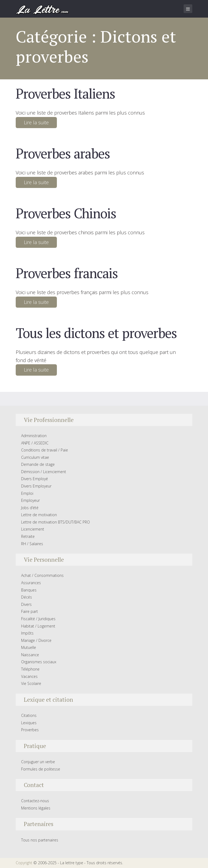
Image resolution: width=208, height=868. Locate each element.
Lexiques (29, 723)
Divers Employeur (36, 486)
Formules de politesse (41, 769)
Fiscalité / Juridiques (38, 619)
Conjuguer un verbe (38, 762)
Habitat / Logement (38, 626)
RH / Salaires (32, 544)
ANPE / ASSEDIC (35, 443)
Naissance (30, 655)
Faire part (30, 611)
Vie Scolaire (31, 683)
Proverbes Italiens (65, 93)
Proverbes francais (67, 273)
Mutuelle (29, 647)
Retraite (28, 536)
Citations (29, 715)
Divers (26, 604)
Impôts (27, 633)
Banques (29, 590)
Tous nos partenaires (40, 840)
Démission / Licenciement (44, 472)
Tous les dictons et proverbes (96, 333)
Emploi (27, 493)
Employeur (30, 500)
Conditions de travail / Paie (45, 450)
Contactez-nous (35, 801)
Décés (27, 597)
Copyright (24, 863)
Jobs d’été (30, 508)
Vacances (29, 676)
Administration (34, 436)
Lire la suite (36, 122)
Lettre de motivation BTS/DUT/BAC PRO (56, 522)
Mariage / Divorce (36, 640)
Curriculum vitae (35, 457)
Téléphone (30, 669)
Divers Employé (35, 479)
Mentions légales (36, 808)
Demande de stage (38, 464)
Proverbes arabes (63, 153)
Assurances (31, 583)
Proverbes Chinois (66, 213)
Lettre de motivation (39, 515)
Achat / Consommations (42, 575)
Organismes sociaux (39, 662)
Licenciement (33, 529)
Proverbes (30, 730)
